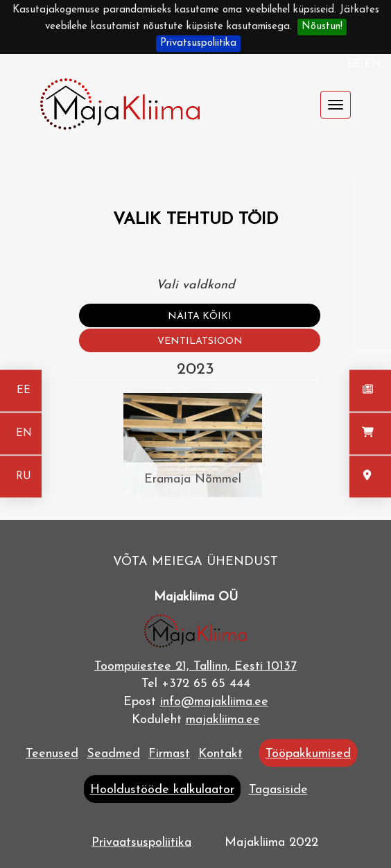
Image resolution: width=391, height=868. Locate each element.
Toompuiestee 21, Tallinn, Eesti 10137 (195, 667)
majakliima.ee (223, 720)
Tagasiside (278, 790)
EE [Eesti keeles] (24, 391)
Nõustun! (322, 27)
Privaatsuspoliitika (141, 843)
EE (356, 64)
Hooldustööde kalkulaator (162, 790)
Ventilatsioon (200, 341)
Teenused (52, 754)
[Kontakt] (370, 477)
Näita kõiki (200, 316)
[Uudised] (370, 391)
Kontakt (220, 754)
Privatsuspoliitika (198, 43)
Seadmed (113, 754)
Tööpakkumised (308, 754)
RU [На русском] (24, 477)
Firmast (169, 754)
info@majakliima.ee (214, 702)
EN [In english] (24, 434)
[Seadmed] (370, 434)
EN (373, 64)
